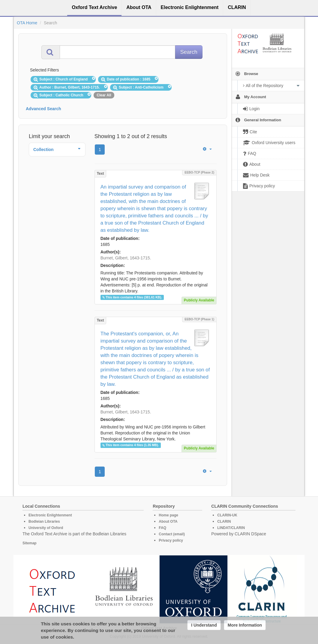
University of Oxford (46, 528)
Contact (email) (172, 534)
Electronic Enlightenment (50, 515)
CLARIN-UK (227, 515)
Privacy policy (171, 540)
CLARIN (224, 522)
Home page (168, 515)
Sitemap (30, 543)
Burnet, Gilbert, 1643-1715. (126, 258)
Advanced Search (43, 109)
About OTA (168, 522)
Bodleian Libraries (44, 522)
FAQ (162, 528)
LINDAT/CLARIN (231, 528)
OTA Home (27, 23)
